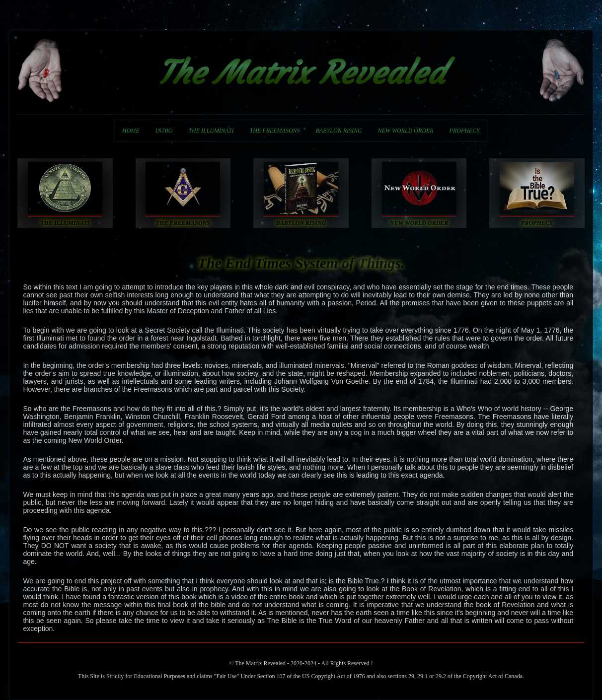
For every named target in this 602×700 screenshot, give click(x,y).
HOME (131, 131)
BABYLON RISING (339, 131)
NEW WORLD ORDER (406, 131)
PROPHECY (465, 131)
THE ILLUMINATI (211, 131)
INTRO (164, 131)
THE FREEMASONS (275, 131)
